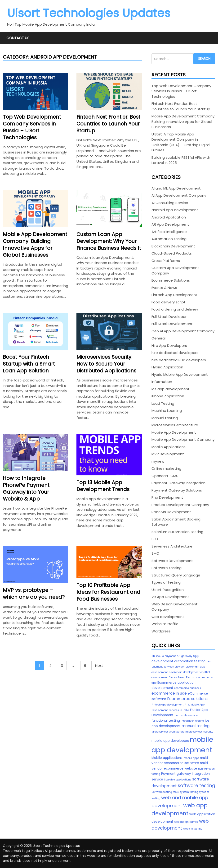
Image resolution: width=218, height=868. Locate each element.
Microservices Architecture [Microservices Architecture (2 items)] (168, 732)
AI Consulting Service (170, 203)
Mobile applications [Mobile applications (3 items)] (167, 758)
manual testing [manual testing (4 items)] (196, 726)
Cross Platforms (166, 261)
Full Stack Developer (169, 317)
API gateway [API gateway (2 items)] (185, 656)
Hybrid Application (167, 367)
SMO (155, 553)
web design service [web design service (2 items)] (186, 822)
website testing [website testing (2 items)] (193, 829)
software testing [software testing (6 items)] (196, 786)
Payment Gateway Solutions (177, 490)
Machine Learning (167, 411)
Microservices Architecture (175, 425)
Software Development (172, 561)
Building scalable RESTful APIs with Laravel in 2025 (181, 160)
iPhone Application (168, 396)
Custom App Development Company (175, 270)
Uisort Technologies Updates (89, 13)
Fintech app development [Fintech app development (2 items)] (167, 705)
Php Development (167, 497)
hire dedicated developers (175, 353)
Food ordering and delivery (175, 309)
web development (168, 617)
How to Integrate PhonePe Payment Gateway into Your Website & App (26, 488)
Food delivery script (169, 302)
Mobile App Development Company (183, 439)
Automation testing (169, 239)
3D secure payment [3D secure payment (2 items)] (164, 656)
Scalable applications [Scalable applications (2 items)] (178, 780)
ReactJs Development (171, 512)
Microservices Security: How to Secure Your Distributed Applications (106, 364)
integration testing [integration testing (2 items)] (192, 721)
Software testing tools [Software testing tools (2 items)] (165, 792)
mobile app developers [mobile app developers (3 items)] (170, 741)
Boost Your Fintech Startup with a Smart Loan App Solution (29, 364)
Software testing (167, 568)
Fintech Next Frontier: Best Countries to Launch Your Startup (108, 124)
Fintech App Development (174, 295)
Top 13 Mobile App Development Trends (103, 486)
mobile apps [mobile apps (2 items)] (191, 758)
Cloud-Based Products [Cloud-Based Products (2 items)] (183, 677)
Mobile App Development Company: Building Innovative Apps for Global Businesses (35, 245)
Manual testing (165, 418)
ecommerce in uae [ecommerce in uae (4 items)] (169, 693)
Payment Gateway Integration (178, 483)
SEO (155, 539)
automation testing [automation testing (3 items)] (190, 661)
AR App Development (170, 224)
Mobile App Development (174, 432)
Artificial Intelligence (169, 232)
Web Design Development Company (175, 607)
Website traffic (165, 624)
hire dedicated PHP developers (179, 360)
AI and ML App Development (176, 188)
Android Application (169, 217)
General (158, 338)
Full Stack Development (172, 324)
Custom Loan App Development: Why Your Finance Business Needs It (109, 241)
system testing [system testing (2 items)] (189, 792)
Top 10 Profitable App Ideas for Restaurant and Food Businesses (108, 592)
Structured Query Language (176, 575)
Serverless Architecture (172, 546)
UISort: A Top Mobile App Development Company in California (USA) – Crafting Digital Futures (181, 142)
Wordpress (161, 631)
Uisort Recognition (168, 590)
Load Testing (163, 403)
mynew (158, 461)
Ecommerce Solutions (171, 280)
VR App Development (170, 597)
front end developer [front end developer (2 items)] (187, 715)
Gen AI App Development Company (183, 331)
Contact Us (18, 38)
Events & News (164, 288)
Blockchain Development (173, 246)
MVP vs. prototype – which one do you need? (34, 594)
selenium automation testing (177, 532)
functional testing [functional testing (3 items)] (166, 721)
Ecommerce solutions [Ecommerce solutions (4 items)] (187, 699)
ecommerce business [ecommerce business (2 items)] (188, 688)
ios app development (171, 389)
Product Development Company (180, 505)
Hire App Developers (169, 346)
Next (101, 666)
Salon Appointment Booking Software (176, 522)
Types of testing (166, 582)
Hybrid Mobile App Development (180, 374)
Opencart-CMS (165, 476)
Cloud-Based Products (172, 253)
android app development (175, 210)
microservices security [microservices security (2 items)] (199, 732)
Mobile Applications (169, 447)
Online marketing (166, 468)
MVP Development (168, 454)
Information (162, 382)
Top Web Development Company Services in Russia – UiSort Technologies (32, 127)
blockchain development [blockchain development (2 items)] (184, 672)
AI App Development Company (179, 195)
